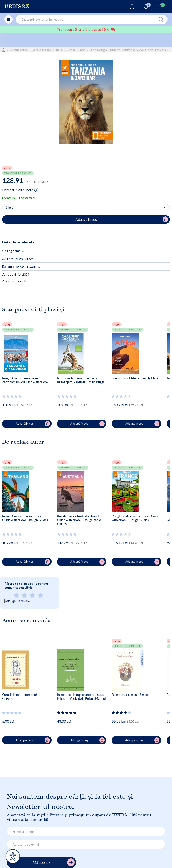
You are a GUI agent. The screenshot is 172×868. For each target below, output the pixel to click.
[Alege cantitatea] (86, 208)
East (83, 50)
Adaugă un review (17, 601)
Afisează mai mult (14, 281)
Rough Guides (18, 259)
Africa (72, 50)
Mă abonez (54, 863)
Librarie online (19, 50)
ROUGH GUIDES (21, 267)
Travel (59, 50)
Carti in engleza (42, 50)
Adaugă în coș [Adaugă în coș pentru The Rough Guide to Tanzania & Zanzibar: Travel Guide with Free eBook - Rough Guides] (122, 219)
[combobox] (92, 19)
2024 (16, 274)
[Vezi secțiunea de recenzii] (12, 396)
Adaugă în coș (33, 424)
